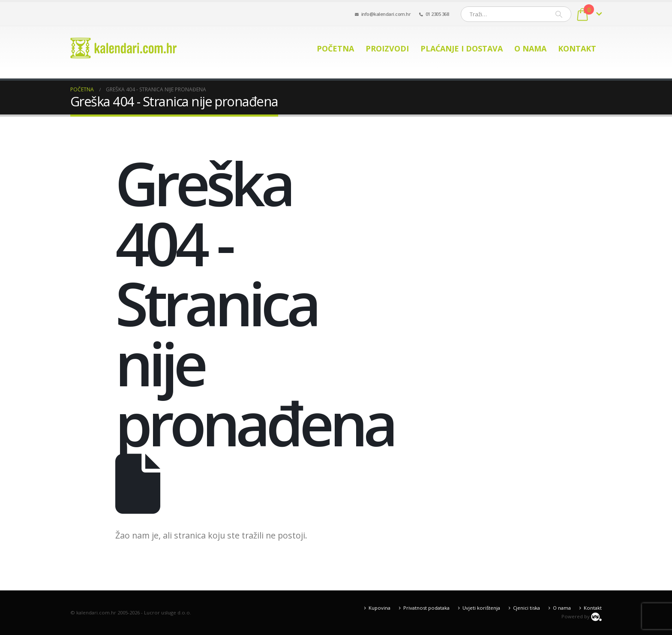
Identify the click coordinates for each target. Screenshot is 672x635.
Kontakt (577, 48)
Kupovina (379, 608)
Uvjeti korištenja (481, 608)
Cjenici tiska (526, 608)
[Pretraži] (559, 14)
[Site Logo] (124, 48)
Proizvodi (387, 48)
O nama (530, 48)
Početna (335, 48)
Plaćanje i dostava (462, 48)
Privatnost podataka (426, 608)
